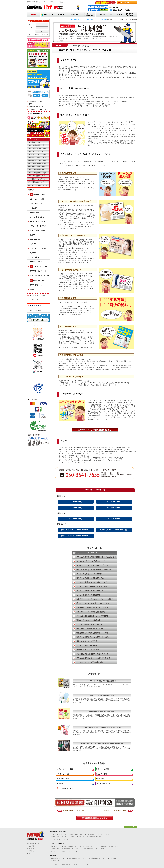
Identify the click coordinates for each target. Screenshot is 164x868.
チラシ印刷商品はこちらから (36, 182)
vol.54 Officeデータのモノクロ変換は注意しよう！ (102, 681)
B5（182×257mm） (114, 519)
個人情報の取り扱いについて (77, 858)
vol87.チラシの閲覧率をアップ (37, 176)
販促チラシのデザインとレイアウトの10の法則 (93, 637)
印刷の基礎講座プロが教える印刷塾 (92, 849)
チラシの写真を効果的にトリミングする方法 (92, 616)
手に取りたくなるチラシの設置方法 (89, 574)
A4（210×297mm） (76, 502)
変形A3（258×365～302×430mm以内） (114, 530)
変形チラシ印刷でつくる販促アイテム (90, 578)
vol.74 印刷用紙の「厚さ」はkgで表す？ (102, 712)
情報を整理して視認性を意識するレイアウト (92, 633)
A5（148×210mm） (76, 508)
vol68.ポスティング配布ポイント (37, 167)
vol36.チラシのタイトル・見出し (37, 161)
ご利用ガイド (102, 15)
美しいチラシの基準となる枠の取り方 (90, 629)
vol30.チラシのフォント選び (36, 151)
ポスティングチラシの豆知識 (87, 645)
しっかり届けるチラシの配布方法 (88, 595)
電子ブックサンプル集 (57, 851)
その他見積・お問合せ (130, 15)
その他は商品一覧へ (66, 788)
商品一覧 (89, 20)
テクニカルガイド (116, 15)
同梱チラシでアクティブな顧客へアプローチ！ (93, 565)
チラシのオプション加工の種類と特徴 (90, 662)
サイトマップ (72, 851)
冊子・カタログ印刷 (103, 769)
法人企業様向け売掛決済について (107, 846)
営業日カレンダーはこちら (39, 110)
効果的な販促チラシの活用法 (87, 641)
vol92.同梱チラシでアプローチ (37, 179)
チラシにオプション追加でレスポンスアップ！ (93, 654)
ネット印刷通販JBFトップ (78, 20)
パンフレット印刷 (63, 774)
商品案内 (61, 15)
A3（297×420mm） (114, 502)
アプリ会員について (87, 846)
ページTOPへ (131, 827)
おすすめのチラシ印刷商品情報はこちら (95, 430)
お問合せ (30, 851)
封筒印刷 (60, 784)
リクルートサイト (56, 861)
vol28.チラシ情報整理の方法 (36, 145)
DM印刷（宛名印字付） (104, 784)
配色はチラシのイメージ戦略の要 (88, 620)
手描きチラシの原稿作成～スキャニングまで (92, 608)
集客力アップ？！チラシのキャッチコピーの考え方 (95, 599)
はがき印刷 (89, 834)
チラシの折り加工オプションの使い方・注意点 (93, 658)
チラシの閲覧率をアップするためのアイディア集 (94, 570)
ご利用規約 (112, 858)
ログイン (30, 849)
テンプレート (89, 15)
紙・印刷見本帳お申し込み (39, 107)
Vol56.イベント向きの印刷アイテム (116, 811)
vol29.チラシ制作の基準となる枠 (37, 148)
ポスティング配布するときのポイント (90, 591)
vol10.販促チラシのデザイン (36, 142)
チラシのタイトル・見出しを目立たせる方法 (92, 612)
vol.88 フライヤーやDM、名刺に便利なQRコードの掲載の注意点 (102, 744)
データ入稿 (75, 15)
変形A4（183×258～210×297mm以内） (76, 530)
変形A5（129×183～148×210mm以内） (76, 536)
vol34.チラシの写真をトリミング (37, 157)
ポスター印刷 (101, 779)
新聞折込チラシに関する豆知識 (88, 650)
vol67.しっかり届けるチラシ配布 (37, 164)
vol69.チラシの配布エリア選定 (37, 170)
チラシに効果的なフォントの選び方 (89, 624)
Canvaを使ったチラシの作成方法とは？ (91, 561)
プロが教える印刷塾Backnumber (37, 185)
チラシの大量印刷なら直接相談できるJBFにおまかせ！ (96, 557)
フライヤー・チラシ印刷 (95, 490)
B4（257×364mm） (76, 519)
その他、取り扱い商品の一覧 (59, 839)
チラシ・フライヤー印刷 (100, 20)
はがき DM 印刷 (101, 774)
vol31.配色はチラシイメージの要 (37, 154)
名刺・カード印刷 (63, 779)
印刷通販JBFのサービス (70, 849)
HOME (33, 15)
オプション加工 (35, 300)
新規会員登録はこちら (70, 846)
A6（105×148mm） (114, 508)
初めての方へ (49, 15)
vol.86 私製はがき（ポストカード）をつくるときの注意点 (102, 728)
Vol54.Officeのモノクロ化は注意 (74, 811)
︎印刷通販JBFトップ (33, 844)
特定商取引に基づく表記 (97, 858)
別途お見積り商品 (36, 310)
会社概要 (30, 846)
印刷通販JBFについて (57, 858)
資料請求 (30, 853)
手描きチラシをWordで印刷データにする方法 (93, 603)
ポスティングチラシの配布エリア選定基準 (92, 586)
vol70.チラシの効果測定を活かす (37, 173)
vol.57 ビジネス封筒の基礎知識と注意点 (102, 695)
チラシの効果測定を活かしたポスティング (92, 582)
